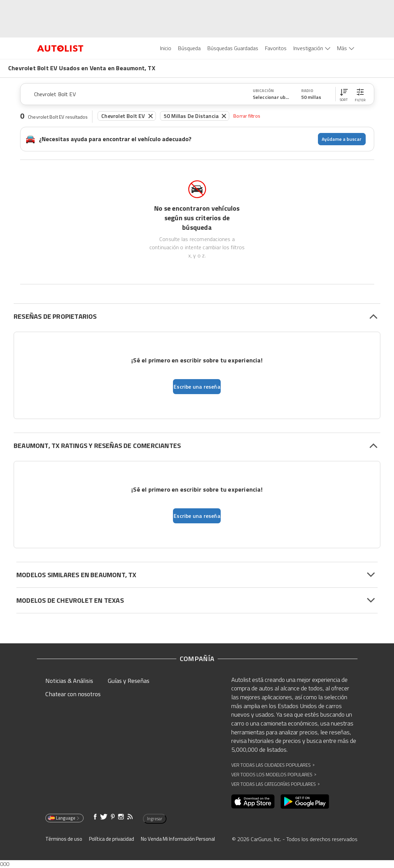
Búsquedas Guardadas (233, 48)
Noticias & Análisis (69, 681)
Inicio (166, 48)
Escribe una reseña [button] (197, 387)
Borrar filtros (247, 116)
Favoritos (276, 48)
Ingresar (155, 819)
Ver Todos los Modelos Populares (274, 774)
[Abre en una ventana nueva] (253, 802)
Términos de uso (64, 839)
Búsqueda (189, 48)
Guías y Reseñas (129, 681)
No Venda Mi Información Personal (178, 839)
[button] (344, 94)
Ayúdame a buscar (342, 139)
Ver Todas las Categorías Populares (275, 784)
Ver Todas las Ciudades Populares (273, 765)
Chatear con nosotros (73, 694)
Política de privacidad (112, 839)
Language (64, 818)
